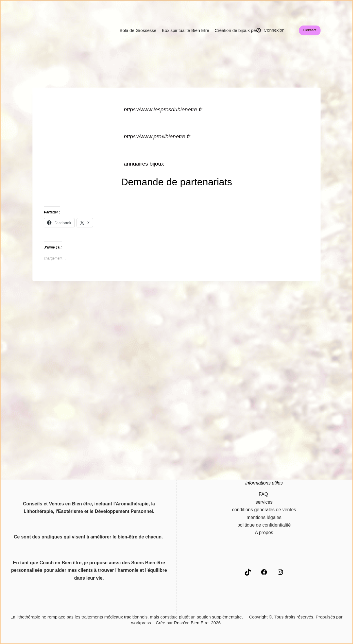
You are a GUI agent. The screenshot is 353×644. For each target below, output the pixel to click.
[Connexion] (270, 30)
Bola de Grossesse (138, 30)
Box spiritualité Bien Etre (185, 30)
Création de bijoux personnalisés (246, 30)
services (264, 502)
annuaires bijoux (144, 164)
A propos (264, 533)
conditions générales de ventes (264, 510)
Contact (310, 30)
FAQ (264, 494)
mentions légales (264, 517)
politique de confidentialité (264, 525)
